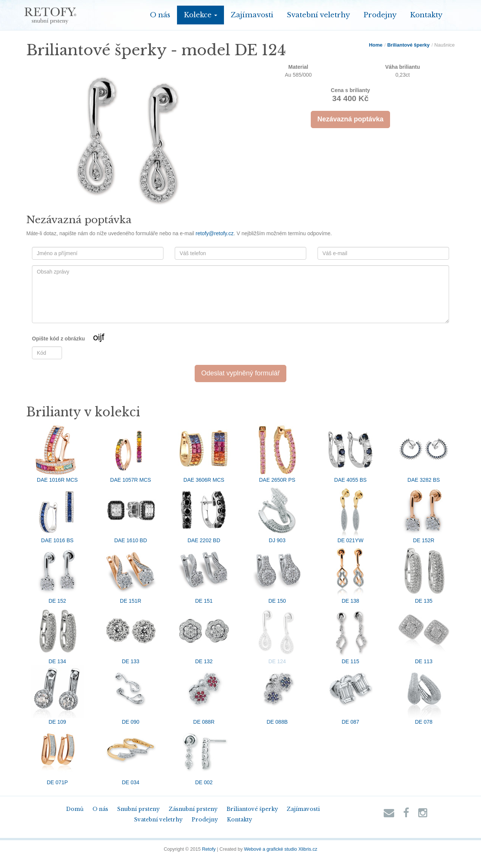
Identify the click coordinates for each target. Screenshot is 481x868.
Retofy (209, 849)
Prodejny (380, 15)
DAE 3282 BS (424, 453)
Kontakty (426, 15)
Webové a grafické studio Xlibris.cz (281, 849)
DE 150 (277, 574)
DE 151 (204, 574)
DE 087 (351, 695)
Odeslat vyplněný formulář (240, 373)
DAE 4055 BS (351, 453)
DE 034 (131, 756)
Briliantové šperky (408, 45)
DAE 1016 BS (57, 514)
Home (376, 45)
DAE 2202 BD (204, 514)
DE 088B (277, 695)
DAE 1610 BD (131, 514)
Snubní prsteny (138, 809)
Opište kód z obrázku (82, 339)
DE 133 (131, 635)
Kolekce (200, 15)
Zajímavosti (252, 15)
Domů (75, 809)
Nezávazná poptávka (350, 119)
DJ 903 (277, 514)
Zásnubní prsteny (193, 809)
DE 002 (204, 756)
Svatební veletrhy (318, 15)
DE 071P (57, 756)
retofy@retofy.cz (215, 233)
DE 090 (131, 695)
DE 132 (204, 635)
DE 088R (204, 695)
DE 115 (351, 635)
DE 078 (424, 695)
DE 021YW (351, 514)
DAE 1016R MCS (57, 453)
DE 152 (57, 574)
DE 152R (424, 514)
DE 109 (57, 695)
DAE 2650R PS (277, 453)
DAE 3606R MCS (204, 453)
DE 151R (131, 574)
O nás (160, 15)
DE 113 (424, 635)
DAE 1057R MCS (131, 453)
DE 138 (351, 574)
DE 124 (277, 635)
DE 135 (424, 574)
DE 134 (57, 635)
